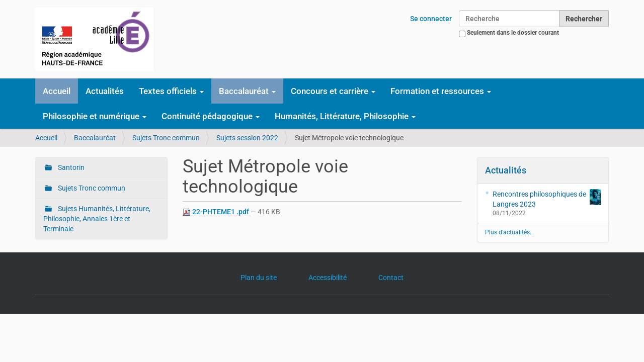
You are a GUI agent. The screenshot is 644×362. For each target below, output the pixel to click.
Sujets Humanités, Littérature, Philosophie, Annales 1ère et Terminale (97, 219)
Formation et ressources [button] (441, 91)
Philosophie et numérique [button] (95, 116)
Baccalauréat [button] (247, 91)
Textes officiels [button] (171, 91)
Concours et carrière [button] (333, 91)
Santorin (70, 167)
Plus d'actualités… (509, 232)
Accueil (57, 91)
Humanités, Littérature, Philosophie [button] (345, 116)
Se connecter (431, 19)
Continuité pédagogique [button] (211, 116)
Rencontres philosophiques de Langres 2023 (547, 199)
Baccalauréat (95, 138)
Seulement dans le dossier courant (513, 33)
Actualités (105, 91)
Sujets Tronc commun (166, 138)
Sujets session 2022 (247, 138)
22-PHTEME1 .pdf (217, 212)
